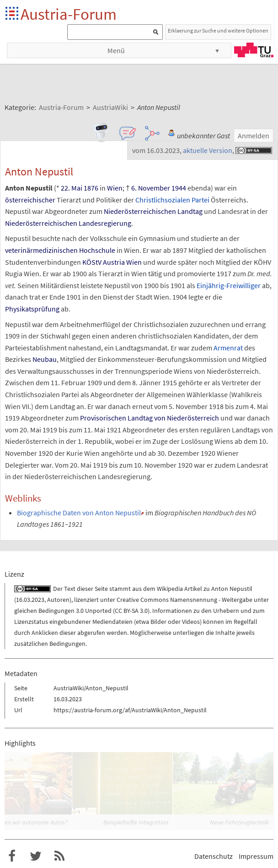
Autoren (58, 600)
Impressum (256, 856)
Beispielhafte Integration (136, 822)
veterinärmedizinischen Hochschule (60, 250)
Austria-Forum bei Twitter (36, 856)
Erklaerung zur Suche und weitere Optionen (218, 30)
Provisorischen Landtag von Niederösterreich (150, 418)
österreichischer (30, 200)
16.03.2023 (30, 600)
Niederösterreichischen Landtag (153, 211)
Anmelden (254, 136)
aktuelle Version (208, 150)
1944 (179, 188)
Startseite (13, 14)
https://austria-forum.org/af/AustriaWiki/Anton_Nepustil (130, 710)
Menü (116, 50)
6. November (151, 188)
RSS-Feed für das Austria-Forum (59, 856)
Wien (115, 188)
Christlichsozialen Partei (172, 200)
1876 (91, 188)
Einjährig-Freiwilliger (229, 285)
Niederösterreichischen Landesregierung (68, 223)
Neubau (45, 359)
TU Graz (254, 50)
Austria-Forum (69, 14)
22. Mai (72, 188)
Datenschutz (214, 856)
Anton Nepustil (232, 589)
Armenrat (228, 348)
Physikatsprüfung (32, 309)
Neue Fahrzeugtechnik (239, 822)
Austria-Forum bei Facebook (12, 856)
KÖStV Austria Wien (112, 262)
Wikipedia (170, 589)
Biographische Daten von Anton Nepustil (79, 513)
